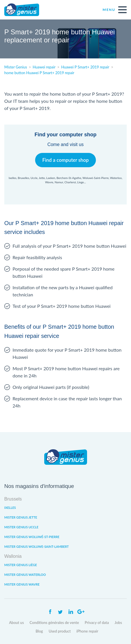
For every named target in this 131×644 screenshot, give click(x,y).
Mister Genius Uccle (21, 527)
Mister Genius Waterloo (25, 575)
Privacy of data (97, 623)
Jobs (118, 623)
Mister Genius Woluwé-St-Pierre (32, 537)
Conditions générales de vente (54, 623)
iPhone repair (87, 631)
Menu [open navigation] (115, 10)
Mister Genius (26, 10)
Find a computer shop (65, 160)
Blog (39, 631)
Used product (60, 631)
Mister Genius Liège (21, 565)
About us (17, 623)
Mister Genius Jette (21, 517)
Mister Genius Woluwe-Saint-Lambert (37, 546)
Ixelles (10, 508)
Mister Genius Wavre (22, 584)
